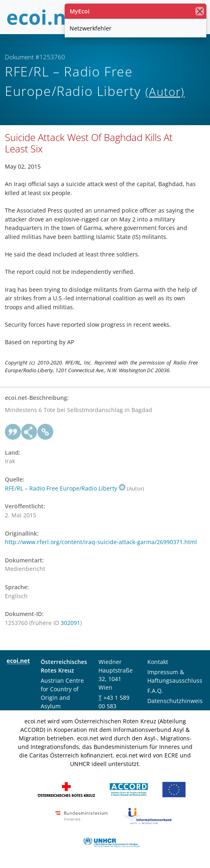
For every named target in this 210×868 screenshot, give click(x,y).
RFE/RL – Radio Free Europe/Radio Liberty (65, 488)
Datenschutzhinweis (175, 701)
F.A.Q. (155, 691)
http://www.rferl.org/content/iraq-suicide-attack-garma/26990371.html (101, 542)
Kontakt (158, 662)
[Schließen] (200, 11)
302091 (70, 623)
